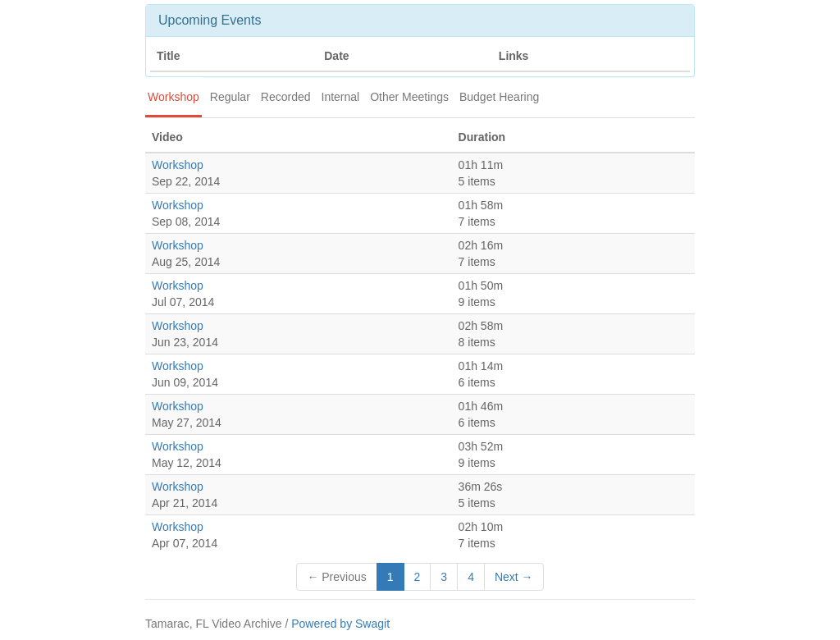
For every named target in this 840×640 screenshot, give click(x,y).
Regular (230, 97)
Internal (341, 97)
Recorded (286, 97)
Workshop (173, 97)
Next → (514, 577)
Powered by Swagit (340, 624)
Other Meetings (409, 97)
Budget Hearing (499, 97)
